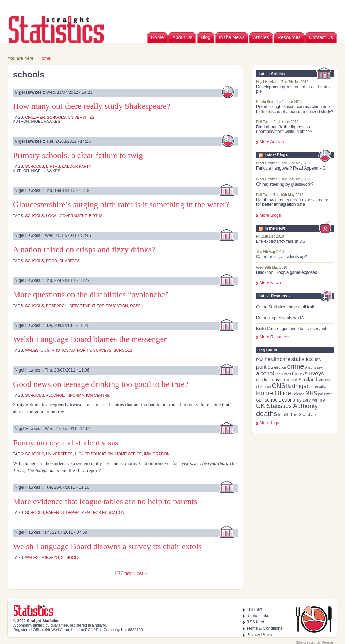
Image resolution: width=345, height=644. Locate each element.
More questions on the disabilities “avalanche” (91, 294)
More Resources (275, 337)
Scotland (308, 380)
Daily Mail (310, 400)
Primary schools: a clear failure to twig (78, 155)
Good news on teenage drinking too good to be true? (101, 384)
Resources (289, 37)
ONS (279, 386)
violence (298, 394)
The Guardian (303, 415)
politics (265, 367)
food (52, 261)
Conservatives (318, 387)
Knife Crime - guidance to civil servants (292, 329)
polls (322, 394)
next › (130, 573)
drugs (299, 386)
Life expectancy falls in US (281, 241)
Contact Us (321, 37)
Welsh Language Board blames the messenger (90, 339)
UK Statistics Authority (287, 406)
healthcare (278, 359)
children (263, 380)
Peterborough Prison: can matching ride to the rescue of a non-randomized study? (295, 109)
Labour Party (77, 166)
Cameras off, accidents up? (282, 257)
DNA (260, 360)
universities (81, 117)
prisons (310, 368)
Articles (261, 37)
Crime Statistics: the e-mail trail (285, 307)
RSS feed (255, 622)
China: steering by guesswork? (285, 184)
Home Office (274, 393)
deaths (267, 414)
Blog (206, 37)
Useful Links (258, 616)
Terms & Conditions (264, 628)
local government (66, 216)
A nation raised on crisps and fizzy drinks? (84, 249)
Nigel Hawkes (28, 92)
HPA (322, 400)
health (284, 415)
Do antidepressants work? (280, 318)
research (57, 306)
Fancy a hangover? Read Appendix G (291, 168)
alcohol (265, 373)
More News (270, 283)
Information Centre (88, 395)
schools (273, 400)
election (280, 368)
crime (295, 366)
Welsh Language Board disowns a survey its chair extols (107, 546)
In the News (232, 37)
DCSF (135, 306)
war (329, 394)
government (285, 380)
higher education (94, 454)
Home (157, 37)
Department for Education (99, 306)
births (298, 374)
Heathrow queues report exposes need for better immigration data (292, 202)
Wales (32, 350)
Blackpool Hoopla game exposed (287, 272)
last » (142, 573)
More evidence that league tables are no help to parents (105, 501)
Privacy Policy (259, 635)
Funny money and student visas (66, 443)
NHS (311, 393)
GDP (260, 400)
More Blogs (270, 215)
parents (55, 512)
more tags (269, 423)
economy (292, 400)
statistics (302, 359)
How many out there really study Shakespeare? (92, 106)
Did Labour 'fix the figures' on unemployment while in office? (284, 129)
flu (289, 386)
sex (320, 368)
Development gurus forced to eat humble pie (294, 89)
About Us (182, 37)
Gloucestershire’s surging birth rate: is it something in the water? (121, 204)
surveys (314, 373)
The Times (283, 374)
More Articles (272, 142)
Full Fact (254, 609)
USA (317, 360)
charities (70, 261)
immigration (157, 454)
